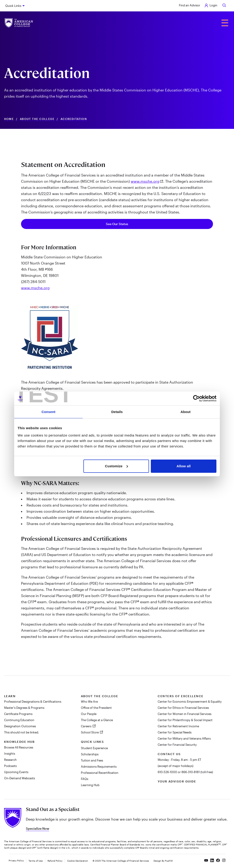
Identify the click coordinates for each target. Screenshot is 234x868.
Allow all (184, 466)
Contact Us (169, 754)
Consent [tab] (49, 412)
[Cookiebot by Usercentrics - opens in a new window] (196, 398)
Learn (10, 696)
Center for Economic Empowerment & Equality (190, 702)
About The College (37, 119)
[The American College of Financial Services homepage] (19, 23)
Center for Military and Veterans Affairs (184, 738)
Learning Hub (90, 785)
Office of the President (96, 708)
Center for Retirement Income (178, 726)
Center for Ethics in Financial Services (183, 708)
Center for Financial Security (177, 745)
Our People (89, 714)
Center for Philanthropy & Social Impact (185, 720)
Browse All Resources (19, 747)
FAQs (85, 779)
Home (9, 119)
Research (10, 760)
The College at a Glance (97, 720)
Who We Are (89, 702)
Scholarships (90, 754)
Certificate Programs (18, 714)
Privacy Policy (16, 860)
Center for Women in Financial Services (185, 714)
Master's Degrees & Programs (24, 708)
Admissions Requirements (99, 767)
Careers (86, 726)
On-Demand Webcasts (20, 778)
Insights (10, 754)
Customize (116, 466)
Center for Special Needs (175, 732)
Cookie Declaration (78, 861)
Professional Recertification (100, 773)
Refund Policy (55, 861)
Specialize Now (37, 828)
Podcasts (10, 766)
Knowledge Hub (19, 742)
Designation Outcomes (20, 726)
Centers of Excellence (181, 696)
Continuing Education (19, 720)
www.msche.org (145, 181)
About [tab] (186, 412)
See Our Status (117, 224)
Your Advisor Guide (177, 781)
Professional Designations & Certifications (33, 702)
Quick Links (13, 6)
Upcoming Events (16, 772)
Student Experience (94, 748)
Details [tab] (117, 412)
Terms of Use (36, 861)
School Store (90, 732)
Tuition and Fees (92, 760)
